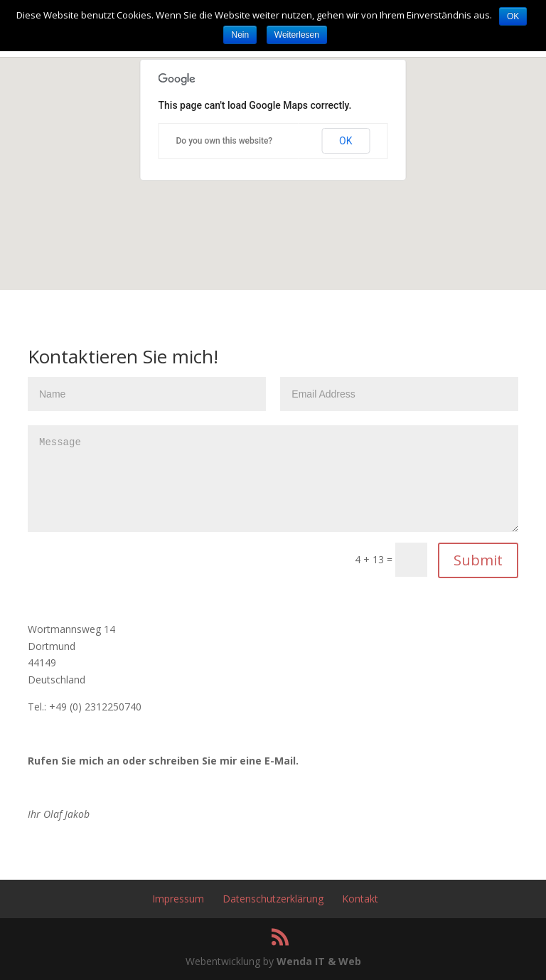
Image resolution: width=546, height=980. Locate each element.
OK (346, 141)
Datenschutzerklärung (273, 899)
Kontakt (360, 899)
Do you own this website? (225, 141)
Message (273, 479)
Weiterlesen (297, 35)
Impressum (178, 899)
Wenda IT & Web (319, 961)
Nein (240, 35)
